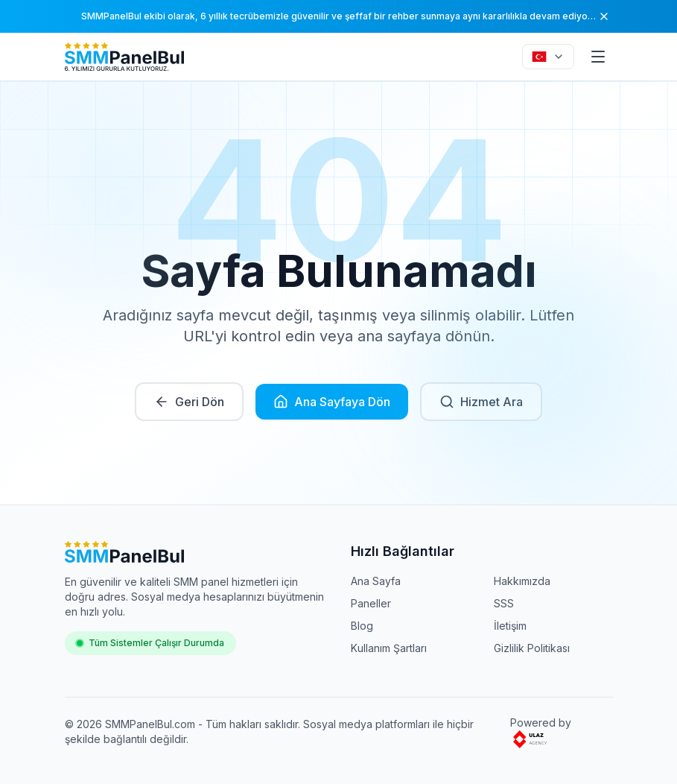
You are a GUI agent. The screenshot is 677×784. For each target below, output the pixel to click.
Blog (362, 626)
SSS (504, 603)
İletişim (510, 626)
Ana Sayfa (376, 581)
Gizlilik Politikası (532, 648)
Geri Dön (189, 402)
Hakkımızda (522, 581)
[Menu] (598, 57)
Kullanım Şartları (389, 648)
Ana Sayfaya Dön (332, 402)
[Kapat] (604, 16)
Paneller (371, 603)
